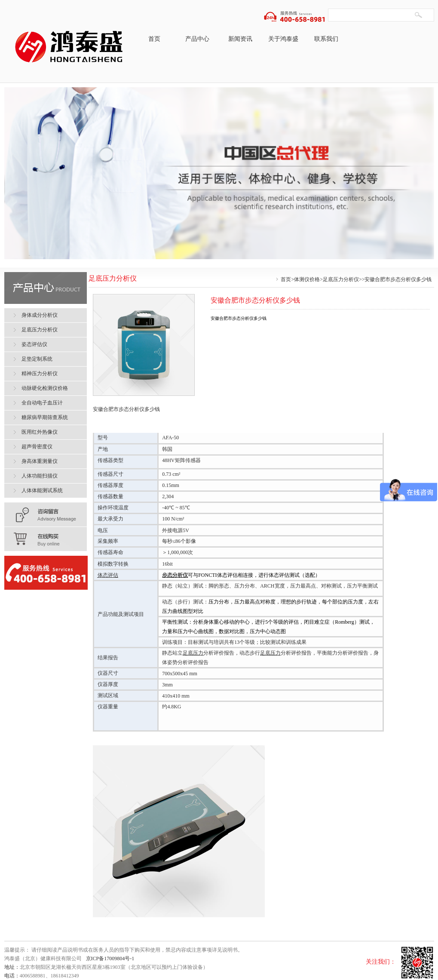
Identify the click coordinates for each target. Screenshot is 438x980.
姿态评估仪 (34, 344)
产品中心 (197, 39)
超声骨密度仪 (37, 447)
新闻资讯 (240, 39)
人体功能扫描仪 (40, 476)
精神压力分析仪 (40, 374)
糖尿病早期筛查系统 (45, 417)
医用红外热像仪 (40, 432)
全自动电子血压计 (42, 403)
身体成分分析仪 (40, 315)
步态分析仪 (175, 575)
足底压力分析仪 (341, 279)
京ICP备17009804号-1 (110, 959)
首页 (154, 39)
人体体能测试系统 (42, 490)
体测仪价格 (307, 279)
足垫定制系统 (37, 359)
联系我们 (326, 39)
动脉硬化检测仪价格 (45, 388)
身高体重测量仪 (40, 461)
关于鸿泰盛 (283, 39)
